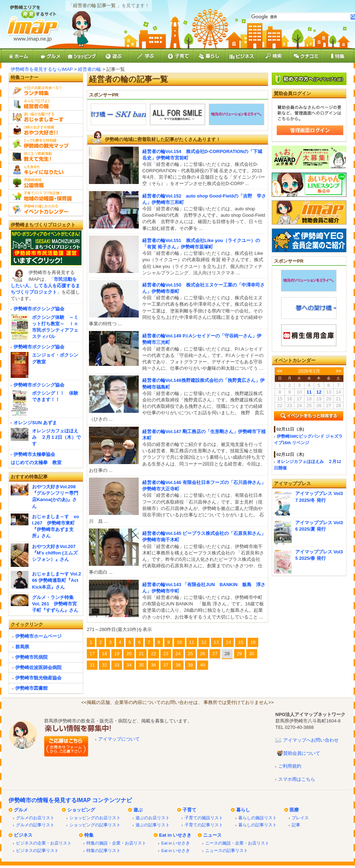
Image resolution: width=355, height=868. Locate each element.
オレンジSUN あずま (35, 423)
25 (190, 654)
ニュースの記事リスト (227, 850)
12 (204, 642)
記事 (296, 825)
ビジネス (23, 835)
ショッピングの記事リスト (95, 825)
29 (239, 654)
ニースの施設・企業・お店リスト (237, 843)
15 (240, 642)
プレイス (300, 818)
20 (129, 654)
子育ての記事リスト (204, 825)
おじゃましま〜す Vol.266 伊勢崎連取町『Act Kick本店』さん (57, 580)
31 (92, 665)
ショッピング (81, 810)
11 (192, 642)
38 (178, 665)
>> (338, 371)
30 (251, 654)
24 (178, 654)
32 (104, 665)
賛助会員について (302, 753)
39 (190, 665)
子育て (189, 810)
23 (166, 654)
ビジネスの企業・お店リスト (44, 843)
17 (92, 654)
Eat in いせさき (175, 835)
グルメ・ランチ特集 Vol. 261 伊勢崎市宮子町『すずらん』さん (55, 604)
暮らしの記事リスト (258, 825)
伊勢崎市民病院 (31, 657)
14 (228, 642)
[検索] (301, 17)
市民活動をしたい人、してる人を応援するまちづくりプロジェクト (45, 286)
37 (166, 665)
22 (153, 654)
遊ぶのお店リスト (153, 818)
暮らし (243, 810)
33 (117, 665)
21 (141, 654)
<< (280, 371)
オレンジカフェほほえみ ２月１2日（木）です (56, 437)
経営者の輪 (89, 69)
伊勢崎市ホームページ (38, 636)
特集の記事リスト (104, 850)
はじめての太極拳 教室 (36, 462)
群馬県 (22, 647)
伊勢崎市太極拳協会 (34, 454)
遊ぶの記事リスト (153, 825)
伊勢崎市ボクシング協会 (39, 309)
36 (153, 665)
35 (141, 665)
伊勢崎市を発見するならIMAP (42, 69)
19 (117, 654)
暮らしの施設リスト (258, 818)
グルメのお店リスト (35, 818)
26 (202, 654)
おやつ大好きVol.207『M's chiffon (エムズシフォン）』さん (55, 553)
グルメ (21, 810)
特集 (89, 835)
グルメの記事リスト (35, 825)
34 (129, 665)
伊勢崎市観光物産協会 (38, 678)
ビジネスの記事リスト (37, 850)
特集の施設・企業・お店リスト (116, 843)
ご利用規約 (290, 766)
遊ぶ (138, 810)
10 (179, 642)
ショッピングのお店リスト (95, 818)
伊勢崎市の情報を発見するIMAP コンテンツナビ (70, 800)
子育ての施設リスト (204, 818)
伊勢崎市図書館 (31, 688)
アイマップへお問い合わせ (311, 740)
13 (216, 642)
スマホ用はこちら (297, 779)
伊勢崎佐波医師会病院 (38, 667)
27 (215, 654)
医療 (294, 810)
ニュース (212, 835)
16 (253, 642)
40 (202, 665)
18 (104, 654)
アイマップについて (119, 739)
